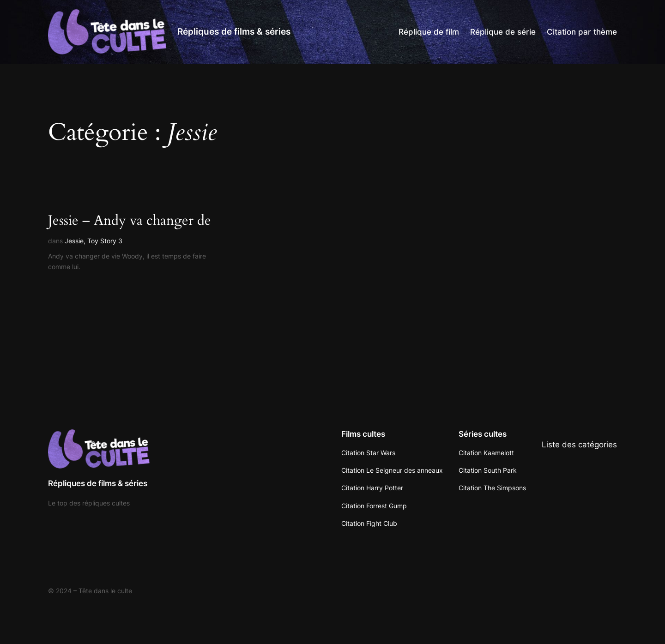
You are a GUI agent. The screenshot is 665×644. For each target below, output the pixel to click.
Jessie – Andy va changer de (130, 221)
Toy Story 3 (105, 241)
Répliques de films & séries (234, 31)
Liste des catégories (579, 445)
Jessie (74, 241)
